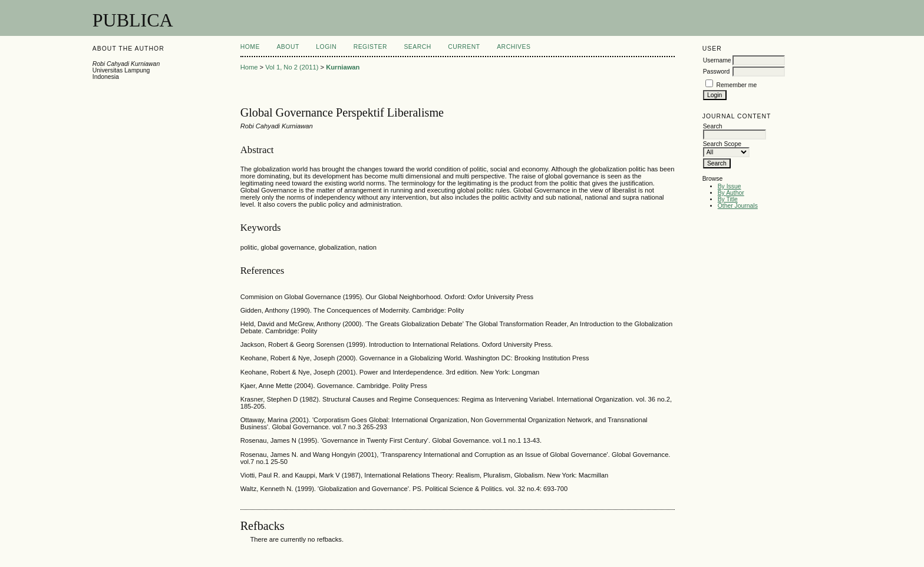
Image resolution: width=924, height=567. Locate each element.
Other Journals (738, 206)
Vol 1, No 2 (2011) (292, 67)
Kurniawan (343, 67)
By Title (728, 199)
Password (717, 72)
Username (717, 60)
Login (326, 47)
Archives (514, 47)
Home (250, 47)
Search (417, 47)
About (288, 47)
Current (464, 47)
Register (370, 47)
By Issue (730, 186)
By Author (731, 193)
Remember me (737, 85)
